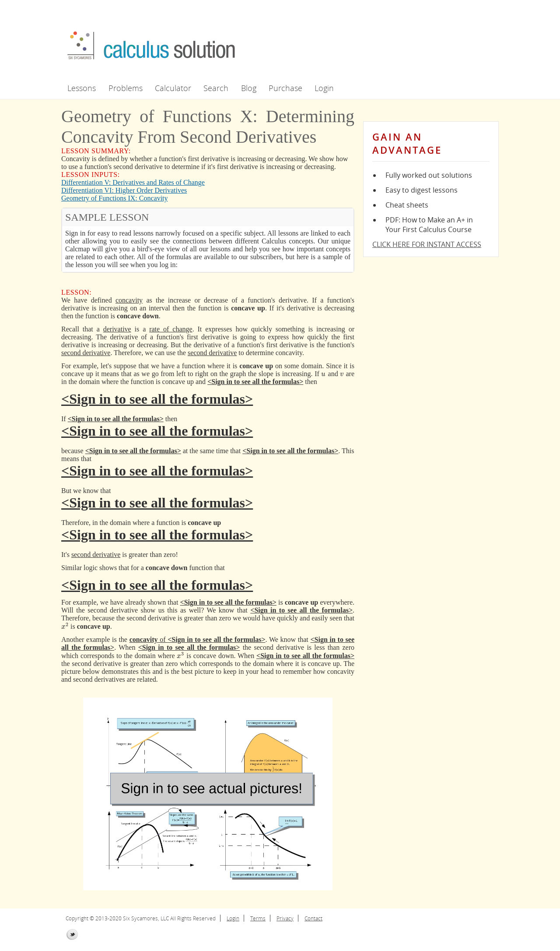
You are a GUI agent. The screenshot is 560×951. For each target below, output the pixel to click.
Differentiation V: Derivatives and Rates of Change (133, 182)
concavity (129, 300)
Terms (258, 918)
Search (216, 88)
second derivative (86, 353)
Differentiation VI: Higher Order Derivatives (124, 190)
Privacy (285, 918)
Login (324, 88)
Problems (126, 88)
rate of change (171, 329)
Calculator (173, 88)
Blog (249, 88)
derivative (117, 329)
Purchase (285, 88)
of (149, 639)
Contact (313, 918)
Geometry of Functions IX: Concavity (115, 198)
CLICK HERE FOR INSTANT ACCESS (427, 244)
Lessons (82, 88)
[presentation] (323, 374)
